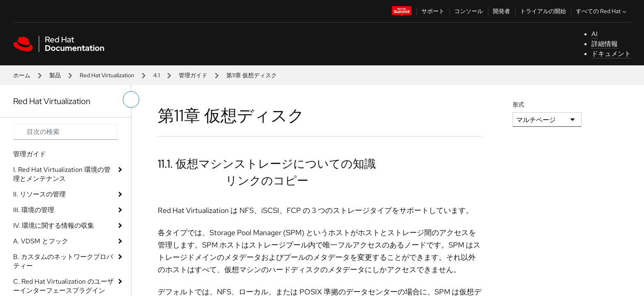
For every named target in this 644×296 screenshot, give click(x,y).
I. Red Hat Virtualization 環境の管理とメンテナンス (62, 174)
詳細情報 (605, 44)
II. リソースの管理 (39, 194)
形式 (518, 104)
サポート (433, 11)
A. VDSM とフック (41, 241)
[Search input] (66, 132)
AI (595, 34)
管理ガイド (193, 75)
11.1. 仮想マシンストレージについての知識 (267, 164)
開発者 (501, 11)
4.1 (156, 75)
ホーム (22, 75)
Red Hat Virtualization (107, 75)
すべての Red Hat (602, 11)
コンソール (469, 11)
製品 (55, 75)
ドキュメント (611, 54)
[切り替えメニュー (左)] (131, 99)
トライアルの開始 (543, 11)
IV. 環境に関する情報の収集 (54, 225)
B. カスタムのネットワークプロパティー (63, 261)
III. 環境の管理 (34, 210)
